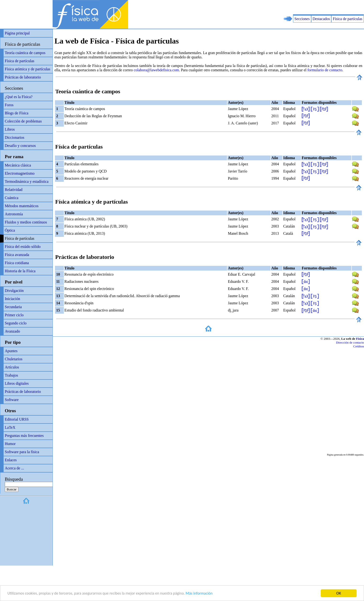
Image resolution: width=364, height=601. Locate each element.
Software (12, 400)
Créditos (359, 346)
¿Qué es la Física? (19, 97)
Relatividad (14, 190)
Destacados (321, 19)
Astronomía (14, 214)
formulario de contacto (325, 70)
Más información (205, 593)
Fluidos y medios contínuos (26, 222)
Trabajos (11, 375)
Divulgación (14, 291)
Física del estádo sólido (23, 247)
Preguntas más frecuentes (24, 436)
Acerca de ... (14, 468)
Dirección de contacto (350, 342)
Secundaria (13, 307)
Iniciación (12, 299)
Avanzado (12, 331)
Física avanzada (17, 255)
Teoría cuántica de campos (25, 53)
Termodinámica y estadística (27, 181)
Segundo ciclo (16, 323)
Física (360, 339)
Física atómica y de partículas (27, 69)
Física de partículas (348, 19)
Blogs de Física (17, 113)
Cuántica (12, 198)
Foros (9, 105)
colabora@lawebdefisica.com (156, 70)
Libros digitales (17, 383)
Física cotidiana (17, 263)
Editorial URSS (17, 419)
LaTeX (10, 427)
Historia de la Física (20, 271)
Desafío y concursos (20, 146)
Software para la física (22, 452)
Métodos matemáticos (22, 206)
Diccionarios (15, 137)
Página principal (17, 33)
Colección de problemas (23, 121)
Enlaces (11, 460)
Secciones (302, 19)
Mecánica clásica (18, 165)
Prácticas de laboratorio (23, 77)
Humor (10, 444)
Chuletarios (14, 359)
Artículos (12, 367)
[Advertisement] (308, 7)
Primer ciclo (14, 315)
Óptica (10, 230)
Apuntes (11, 351)
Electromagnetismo (20, 173)
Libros (10, 129)
